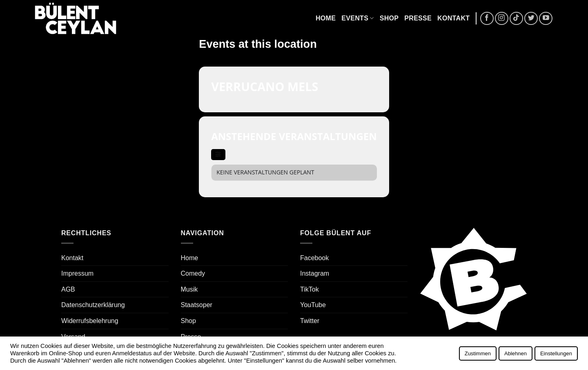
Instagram (315, 273)
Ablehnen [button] (516, 353)
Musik (189, 289)
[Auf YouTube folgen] (546, 19)
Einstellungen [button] (556, 353)
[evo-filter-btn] (218, 155)
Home (326, 18)
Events (357, 18)
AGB (68, 289)
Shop (389, 18)
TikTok (310, 289)
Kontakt (453, 18)
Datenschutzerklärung (93, 305)
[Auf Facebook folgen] (487, 19)
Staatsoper (197, 305)
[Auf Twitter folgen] (531, 19)
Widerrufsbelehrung (90, 321)
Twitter (310, 321)
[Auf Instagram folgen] (502, 19)
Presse (418, 18)
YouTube (313, 305)
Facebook (314, 258)
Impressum (77, 273)
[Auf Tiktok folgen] (516, 19)
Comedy (193, 273)
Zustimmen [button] (478, 353)
